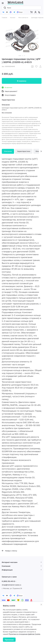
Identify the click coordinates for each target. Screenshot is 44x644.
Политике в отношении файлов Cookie (24, 634)
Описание (8, 151)
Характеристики (24, 151)
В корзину (22, 81)
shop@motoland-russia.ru (11, 585)
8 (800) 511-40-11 (8, 581)
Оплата (38, 151)
